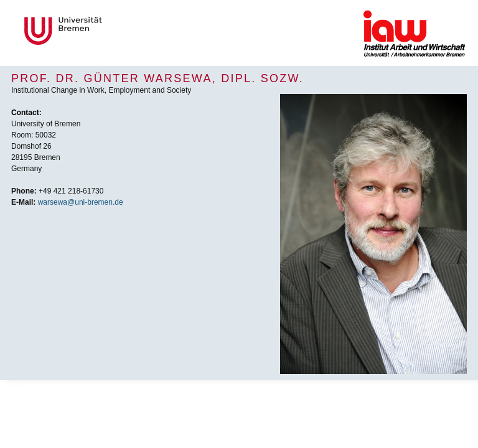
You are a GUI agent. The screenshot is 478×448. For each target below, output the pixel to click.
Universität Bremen (105, 31)
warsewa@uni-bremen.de (81, 202)
